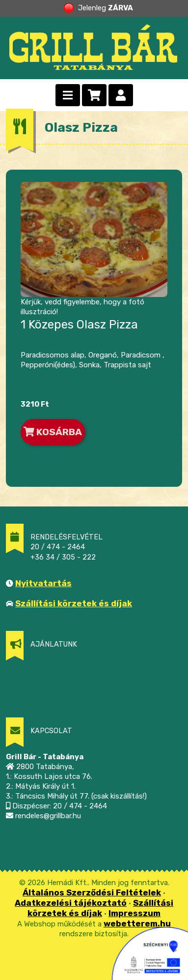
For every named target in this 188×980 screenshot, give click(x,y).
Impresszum (134, 913)
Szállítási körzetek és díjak (74, 603)
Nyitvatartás (43, 583)
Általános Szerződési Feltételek (92, 892)
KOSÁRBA (53, 432)
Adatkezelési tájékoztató (71, 903)
